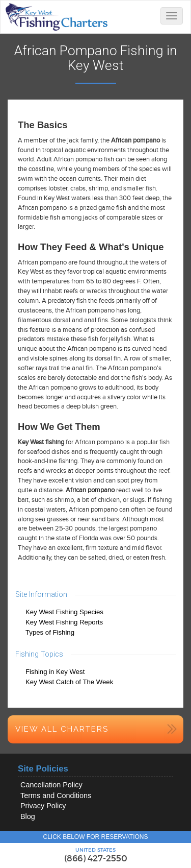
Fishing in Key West (55, 672)
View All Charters (62, 729)
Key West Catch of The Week (69, 682)
